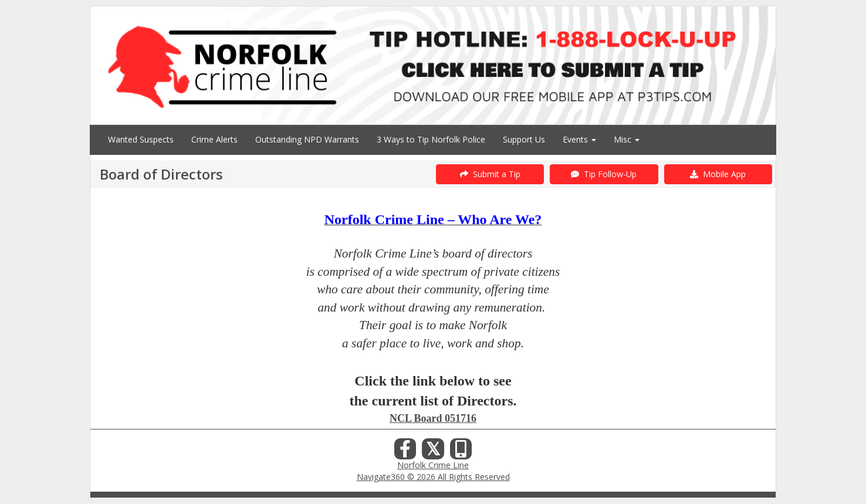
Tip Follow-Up (604, 174)
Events (579, 139)
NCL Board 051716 (433, 418)
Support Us (524, 139)
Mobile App (718, 174)
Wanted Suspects (141, 139)
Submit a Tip (490, 174)
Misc (627, 139)
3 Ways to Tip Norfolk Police (431, 139)
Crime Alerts (214, 139)
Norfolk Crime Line (433, 465)
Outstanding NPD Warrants (307, 139)
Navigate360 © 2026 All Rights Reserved (433, 477)
